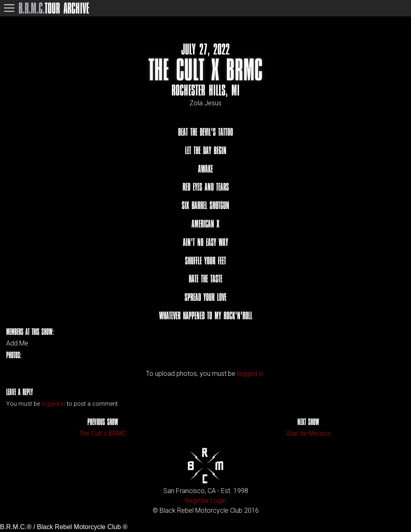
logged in (53, 404)
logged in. (251, 374)
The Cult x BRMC (103, 433)
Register (197, 501)
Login (218, 501)
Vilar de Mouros (308, 433)
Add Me (17, 343)
